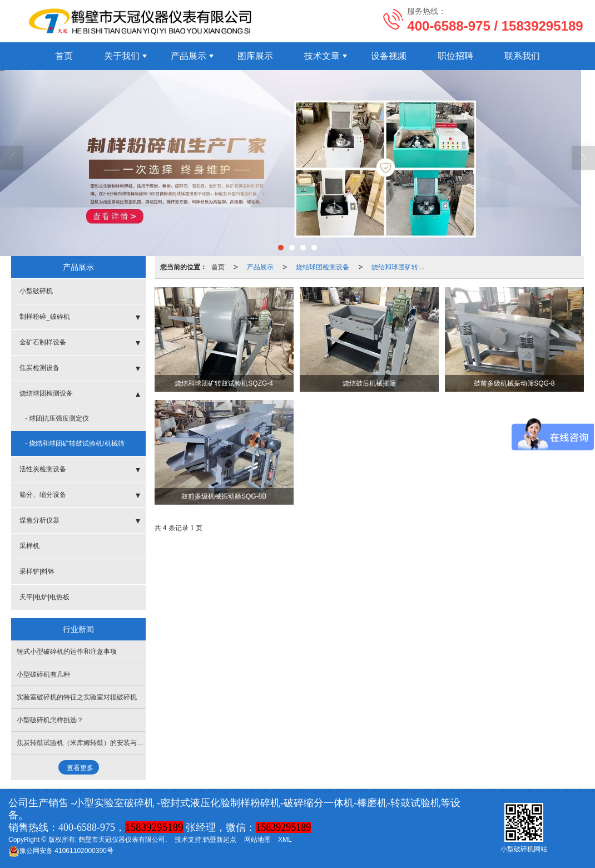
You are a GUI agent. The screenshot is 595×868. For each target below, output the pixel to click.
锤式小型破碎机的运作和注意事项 (67, 652)
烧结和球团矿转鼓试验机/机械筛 (401, 267)
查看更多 (80, 768)
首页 (64, 56)
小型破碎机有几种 (43, 674)
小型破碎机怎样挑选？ (50, 720)
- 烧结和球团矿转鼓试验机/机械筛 (75, 443)
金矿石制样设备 (43, 342)
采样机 (29, 546)
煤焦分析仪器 (39, 520)
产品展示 (189, 56)
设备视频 (389, 56)
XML (285, 840)
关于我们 (122, 56)
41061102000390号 (61, 851)
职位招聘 (455, 56)
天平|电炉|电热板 (44, 597)
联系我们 (522, 56)
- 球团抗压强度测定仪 (57, 418)
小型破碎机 (36, 291)
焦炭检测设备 (39, 368)
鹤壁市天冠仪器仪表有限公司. (123, 840)
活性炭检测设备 (43, 469)
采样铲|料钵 (37, 571)
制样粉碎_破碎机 (45, 317)
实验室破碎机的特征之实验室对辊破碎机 (77, 697)
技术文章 (322, 56)
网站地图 (257, 840)
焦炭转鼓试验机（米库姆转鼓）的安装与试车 (83, 743)
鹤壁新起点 (220, 840)
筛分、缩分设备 (43, 495)
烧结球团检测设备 (323, 267)
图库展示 (255, 56)
